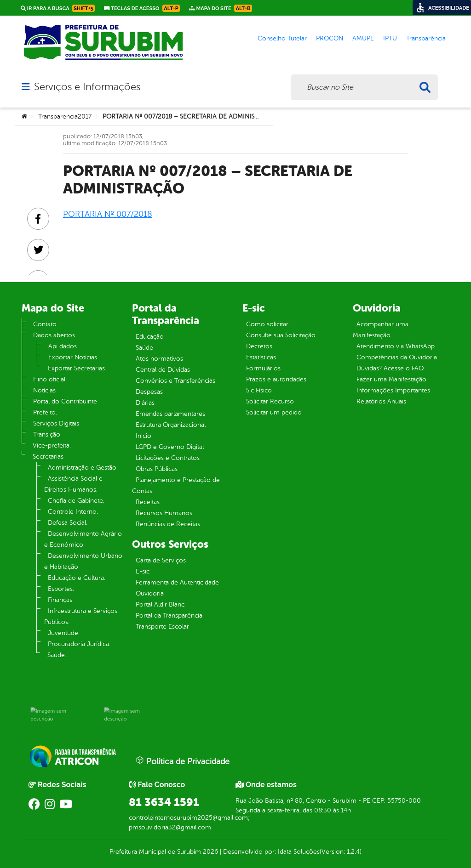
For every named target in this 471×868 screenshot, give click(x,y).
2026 (210, 852)
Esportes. (61, 589)
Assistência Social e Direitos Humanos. (73, 484)
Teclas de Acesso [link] (142, 8)
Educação (150, 337)
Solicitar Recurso (270, 401)
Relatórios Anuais (381, 401)
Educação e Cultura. (77, 578)
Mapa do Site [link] (221, 8)
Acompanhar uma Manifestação (381, 330)
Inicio (144, 436)
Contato (45, 324)
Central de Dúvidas (163, 370)
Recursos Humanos (164, 513)
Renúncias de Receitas (168, 524)
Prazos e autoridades (276, 379)
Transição (47, 434)
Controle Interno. (73, 512)
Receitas (148, 502)
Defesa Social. (68, 523)
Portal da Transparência (169, 616)
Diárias (145, 403)
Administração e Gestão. (83, 468)
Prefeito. (45, 412)
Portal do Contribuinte (65, 401)
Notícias (44, 390)
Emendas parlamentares (170, 414)
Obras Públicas (157, 469)
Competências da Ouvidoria (397, 357)
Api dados (63, 346)
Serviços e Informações (87, 87)
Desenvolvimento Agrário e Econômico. (83, 539)
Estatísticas (261, 357)
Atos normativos (159, 359)
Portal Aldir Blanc (160, 604)
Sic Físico (259, 390)
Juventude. (64, 633)
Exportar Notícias (73, 357)
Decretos (259, 346)
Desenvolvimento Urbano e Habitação (83, 561)
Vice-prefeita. (52, 445)
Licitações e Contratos (168, 458)
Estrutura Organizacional (171, 425)
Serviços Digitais (56, 423)
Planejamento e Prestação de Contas (176, 485)
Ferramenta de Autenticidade (177, 582)
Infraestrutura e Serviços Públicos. (81, 616)
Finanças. (61, 600)
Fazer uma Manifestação (391, 379)
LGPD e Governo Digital (170, 447)
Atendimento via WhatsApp (396, 346)
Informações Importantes (393, 390)
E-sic (143, 571)
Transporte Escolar (162, 627)
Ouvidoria (150, 593)
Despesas (149, 392)
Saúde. (57, 655)
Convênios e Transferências (175, 381)
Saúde (144, 348)
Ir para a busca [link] (58, 8)
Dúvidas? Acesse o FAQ (390, 368)
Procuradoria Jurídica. (79, 644)
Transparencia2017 (65, 116)
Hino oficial (49, 379)
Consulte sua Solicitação (281, 335)
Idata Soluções (299, 852)
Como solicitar (267, 324)
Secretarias (48, 457)
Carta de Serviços (161, 560)
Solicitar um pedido (274, 412)
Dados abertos (54, 335)
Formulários (263, 368)
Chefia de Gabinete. (76, 501)
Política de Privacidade (183, 761)
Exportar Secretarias (76, 368)
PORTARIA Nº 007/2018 (108, 214)
